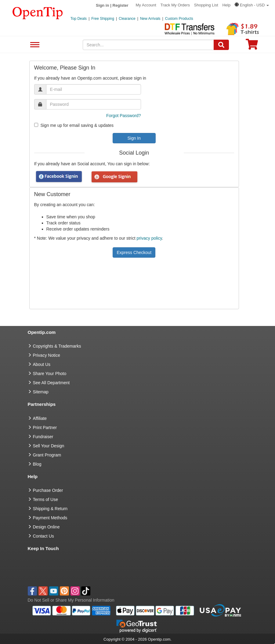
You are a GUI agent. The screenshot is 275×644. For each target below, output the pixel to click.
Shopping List (206, 5)
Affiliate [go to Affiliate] (40, 418)
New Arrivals (150, 19)
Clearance (127, 19)
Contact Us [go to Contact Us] (43, 536)
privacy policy (149, 238)
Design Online (46, 527)
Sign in (102, 5)
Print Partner (45, 428)
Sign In (134, 138)
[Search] (221, 45)
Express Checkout (134, 252)
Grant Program (47, 455)
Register (121, 5)
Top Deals (79, 19)
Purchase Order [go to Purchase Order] (48, 490)
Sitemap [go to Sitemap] (41, 392)
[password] (94, 104)
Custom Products (179, 19)
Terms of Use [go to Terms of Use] (45, 499)
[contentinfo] (38, 13)
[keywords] (148, 45)
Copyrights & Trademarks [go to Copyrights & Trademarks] (57, 346)
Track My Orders (175, 5)
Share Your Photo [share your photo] (50, 374)
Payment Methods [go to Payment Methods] (50, 518)
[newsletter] (36, 125)
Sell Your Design (49, 446)
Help (226, 5)
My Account (146, 5)
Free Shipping (103, 19)
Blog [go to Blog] (37, 464)
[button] (252, 5)
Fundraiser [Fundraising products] (43, 437)
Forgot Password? (124, 116)
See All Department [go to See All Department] (51, 383)
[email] (94, 89)
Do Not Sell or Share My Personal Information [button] (71, 600)
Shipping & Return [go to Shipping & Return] (50, 509)
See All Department (34, 45)
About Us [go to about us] (42, 364)
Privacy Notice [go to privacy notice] (47, 355)
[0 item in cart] (252, 46)
